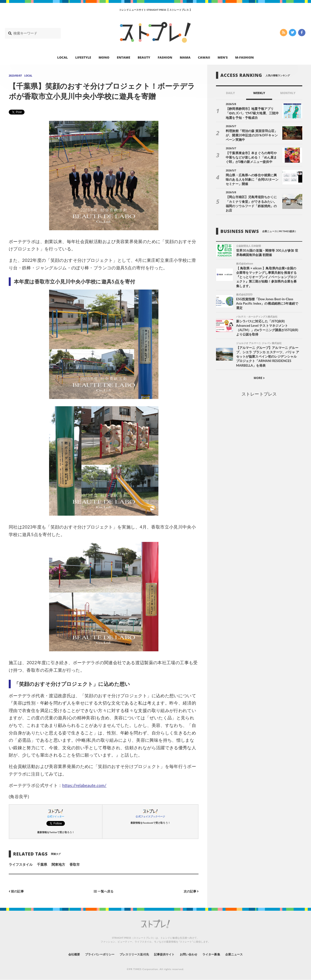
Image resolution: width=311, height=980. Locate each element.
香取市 (75, 864)
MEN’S (223, 57)
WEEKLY (259, 93)
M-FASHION (245, 57)
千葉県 (42, 864)
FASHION (165, 57)
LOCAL (63, 57)
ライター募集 (220, 954)
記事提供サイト (166, 954)
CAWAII (204, 57)
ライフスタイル (21, 864)
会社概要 (61, 954)
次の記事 (190, 891)
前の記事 (17, 891)
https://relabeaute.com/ (86, 785)
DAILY (230, 93)
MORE (259, 375)
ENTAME (124, 57)
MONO (104, 57)
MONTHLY (288, 93)
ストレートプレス (259, 391)
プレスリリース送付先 (131, 954)
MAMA (185, 57)
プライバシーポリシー (91, 954)
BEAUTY (144, 57)
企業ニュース (247, 954)
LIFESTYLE (83, 57)
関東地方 (58, 864)
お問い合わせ (194, 954)
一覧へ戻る (104, 891)
